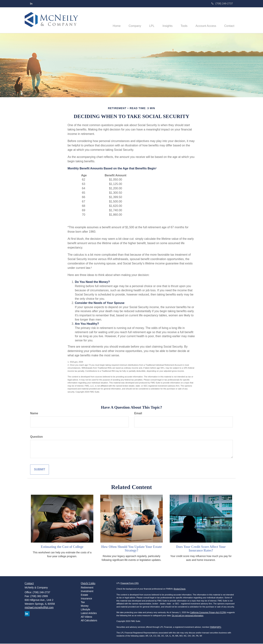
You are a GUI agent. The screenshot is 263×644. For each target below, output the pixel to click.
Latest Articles (89, 613)
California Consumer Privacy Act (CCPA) (208, 613)
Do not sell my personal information (188, 616)
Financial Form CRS (130, 584)
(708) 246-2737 (222, 3)
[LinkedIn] (31, 3)
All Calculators (89, 621)
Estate (85, 595)
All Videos (87, 617)
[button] (129, 20)
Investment (87, 592)
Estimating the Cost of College (62, 547)
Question (36, 437)
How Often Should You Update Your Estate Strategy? (131, 549)
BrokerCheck (180, 589)
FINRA (213, 627)
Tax (83, 603)
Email (138, 414)
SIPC (219, 627)
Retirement (87, 588)
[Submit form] (40, 470)
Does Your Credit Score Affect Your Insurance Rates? (201, 549)
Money (85, 606)
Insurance (86, 599)
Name (34, 414)
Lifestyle (86, 610)
